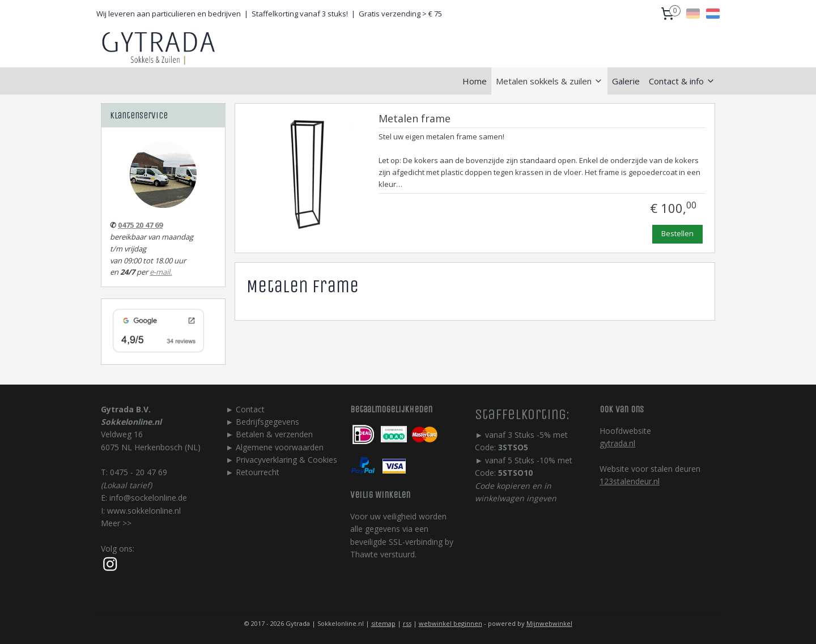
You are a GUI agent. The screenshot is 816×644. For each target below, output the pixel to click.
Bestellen (677, 233)
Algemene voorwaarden (280, 447)
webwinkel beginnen (450, 623)
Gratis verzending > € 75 (400, 14)
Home (475, 81)
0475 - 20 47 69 (139, 472)
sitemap (383, 623)
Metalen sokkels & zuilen (549, 81)
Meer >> (116, 523)
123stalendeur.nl (630, 481)
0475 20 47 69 (140, 225)
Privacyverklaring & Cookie (284, 460)
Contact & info (682, 81)
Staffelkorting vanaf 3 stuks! (300, 14)
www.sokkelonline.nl (144, 511)
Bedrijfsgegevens (267, 422)
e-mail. (161, 272)
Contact (250, 409)
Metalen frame (414, 119)
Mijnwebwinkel (549, 623)
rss (407, 623)
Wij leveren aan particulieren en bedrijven (169, 14)
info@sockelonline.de (148, 498)
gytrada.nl (617, 443)
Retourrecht (258, 472)
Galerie (626, 81)
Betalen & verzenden (274, 434)
